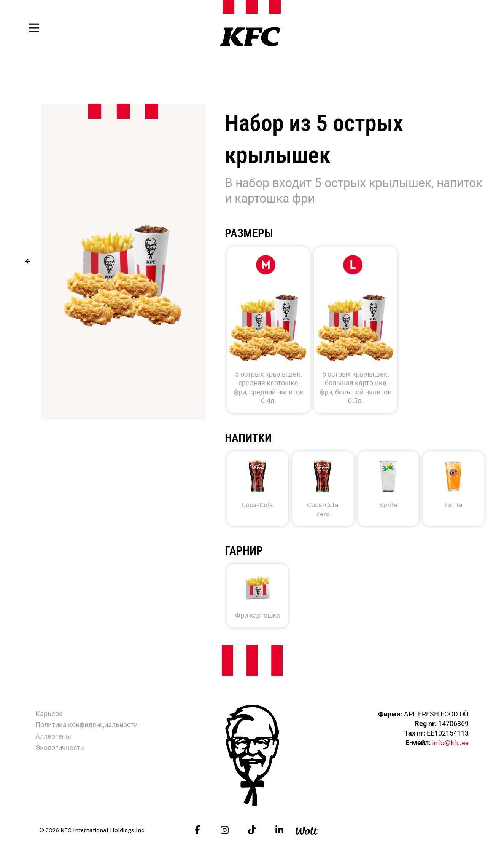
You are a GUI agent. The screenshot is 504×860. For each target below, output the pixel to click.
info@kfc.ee (450, 743)
